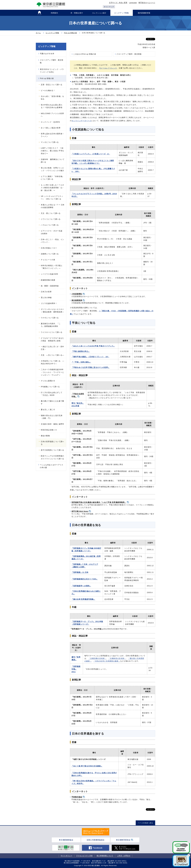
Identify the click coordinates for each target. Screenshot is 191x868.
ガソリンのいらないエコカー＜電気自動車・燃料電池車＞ (52, 311)
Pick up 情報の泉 (47, 78)
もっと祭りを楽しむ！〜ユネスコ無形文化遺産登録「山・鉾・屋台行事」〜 (52, 188)
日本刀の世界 (46, 292)
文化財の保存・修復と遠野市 (52, 424)
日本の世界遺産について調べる (52, 443)
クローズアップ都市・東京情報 (129, 54)
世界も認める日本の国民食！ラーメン (52, 135)
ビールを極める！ (48, 90)
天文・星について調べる (51, 213)
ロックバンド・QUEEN (50, 122)
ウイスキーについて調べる (52, 332)
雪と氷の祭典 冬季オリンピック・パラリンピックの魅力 (52, 169)
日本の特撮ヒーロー (49, 248)
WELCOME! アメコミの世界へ (52, 115)
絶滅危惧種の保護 (48, 280)
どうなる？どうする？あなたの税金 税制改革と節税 (52, 339)
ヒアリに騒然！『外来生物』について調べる (52, 178)
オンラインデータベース (82, 121)
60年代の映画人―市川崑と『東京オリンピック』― (52, 267)
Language (133, 3)
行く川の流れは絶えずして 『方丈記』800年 (53, 394)
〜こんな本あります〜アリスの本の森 (52, 466)
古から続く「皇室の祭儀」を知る (52, 98)
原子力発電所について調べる (52, 450)
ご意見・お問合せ (124, 856)
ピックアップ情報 (47, 46)
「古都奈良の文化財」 (117, 658)
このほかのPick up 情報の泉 (85, 54)
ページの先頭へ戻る (145, 823)
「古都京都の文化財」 (98, 658)
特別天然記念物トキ (49, 430)
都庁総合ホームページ (147, 3)
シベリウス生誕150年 (50, 274)
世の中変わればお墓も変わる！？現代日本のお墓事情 (52, 106)
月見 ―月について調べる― (52, 355)
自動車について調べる (50, 254)
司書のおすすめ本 (47, 54)
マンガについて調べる (50, 142)
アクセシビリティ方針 (84, 856)
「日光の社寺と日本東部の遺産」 (107, 661)
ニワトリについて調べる (51, 219)
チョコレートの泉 (48, 260)
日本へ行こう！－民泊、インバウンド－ (52, 241)
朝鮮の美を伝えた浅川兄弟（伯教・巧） (52, 417)
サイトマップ (109, 7)
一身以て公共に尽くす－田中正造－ (52, 348)
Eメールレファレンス (108, 68)
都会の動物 (45, 436)
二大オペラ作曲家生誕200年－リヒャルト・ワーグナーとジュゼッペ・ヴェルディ (52, 372)
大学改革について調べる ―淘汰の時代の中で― (52, 362)
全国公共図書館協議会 (96, 840)
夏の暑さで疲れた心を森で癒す (52, 402)
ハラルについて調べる (50, 225)
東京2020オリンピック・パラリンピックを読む (52, 71)
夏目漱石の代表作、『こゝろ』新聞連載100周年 (52, 325)
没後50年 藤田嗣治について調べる (53, 161)
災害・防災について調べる (52, 85)
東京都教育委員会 (123, 840)
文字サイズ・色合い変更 (118, 3)
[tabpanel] (96, 832)
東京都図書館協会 (66, 840)
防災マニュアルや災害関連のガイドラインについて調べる (52, 457)
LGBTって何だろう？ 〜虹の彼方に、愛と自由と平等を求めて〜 (52, 151)
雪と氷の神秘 (46, 298)
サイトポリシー (67, 856)
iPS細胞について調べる (50, 387)
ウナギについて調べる (50, 318)
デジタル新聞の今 (48, 381)
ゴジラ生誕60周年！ (49, 303)
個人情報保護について (105, 856)
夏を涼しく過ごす (48, 410)
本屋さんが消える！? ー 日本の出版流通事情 (53, 206)
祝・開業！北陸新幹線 (50, 286)
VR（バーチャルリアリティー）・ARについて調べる (52, 198)
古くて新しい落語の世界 (51, 128)
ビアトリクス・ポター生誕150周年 (52, 232)
